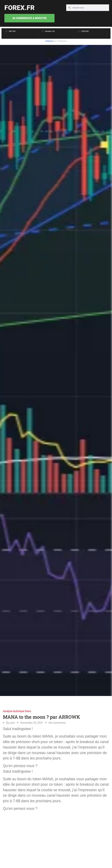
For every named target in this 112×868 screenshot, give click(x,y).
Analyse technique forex (17, 711)
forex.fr (19, 8)
